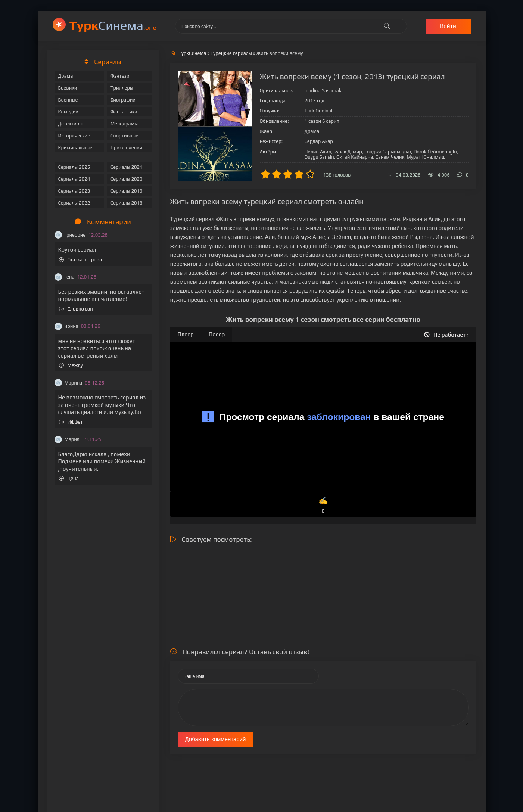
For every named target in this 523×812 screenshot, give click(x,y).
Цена (69, 478)
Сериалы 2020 (127, 179)
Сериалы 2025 (74, 167)
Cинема (113, 25)
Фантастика (124, 112)
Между (71, 365)
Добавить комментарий (216, 739)
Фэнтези (120, 76)
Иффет (71, 422)
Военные (68, 100)
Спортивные (124, 136)
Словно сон (76, 309)
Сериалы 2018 (127, 203)
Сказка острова (81, 260)
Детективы (71, 124)
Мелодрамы (124, 124)
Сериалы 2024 (74, 179)
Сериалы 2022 (74, 203)
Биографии (123, 100)
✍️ (323, 505)
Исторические (74, 136)
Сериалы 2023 (74, 191)
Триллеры (122, 88)
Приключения (126, 148)
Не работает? (446, 335)
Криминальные (75, 148)
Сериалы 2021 (127, 167)
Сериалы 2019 (127, 191)
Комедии (69, 112)
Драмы (66, 76)
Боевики (68, 88)
